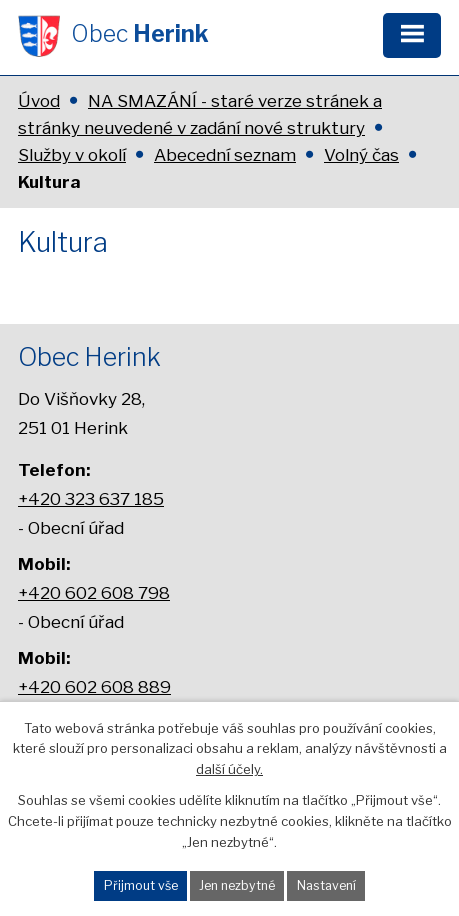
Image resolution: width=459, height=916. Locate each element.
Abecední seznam (225, 155)
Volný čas (361, 155)
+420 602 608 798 (94, 592)
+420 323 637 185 (91, 498)
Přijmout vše (141, 885)
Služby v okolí (72, 155)
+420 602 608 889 (94, 686)
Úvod (39, 101)
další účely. (229, 769)
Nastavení (326, 885)
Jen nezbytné (237, 885)
